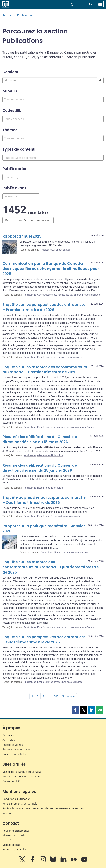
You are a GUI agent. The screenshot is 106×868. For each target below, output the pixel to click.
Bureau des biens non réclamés (22, 776)
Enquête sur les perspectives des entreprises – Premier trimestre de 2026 (44, 307)
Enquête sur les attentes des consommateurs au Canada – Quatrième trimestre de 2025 (51, 567)
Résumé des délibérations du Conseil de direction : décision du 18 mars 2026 (40, 439)
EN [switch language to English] (91, 4)
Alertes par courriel (14, 835)
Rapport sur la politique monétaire (71, 552)
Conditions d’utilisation (17, 799)
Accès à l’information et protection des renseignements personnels (43, 808)
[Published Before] (21, 196)
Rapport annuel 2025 (22, 236)
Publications (25, 15)
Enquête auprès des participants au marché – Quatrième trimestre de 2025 (44, 500)
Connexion (11, 781)
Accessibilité (10, 740)
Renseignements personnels (20, 804)
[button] (75, 710)
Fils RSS (7, 840)
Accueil (7, 15)
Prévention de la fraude (17, 754)
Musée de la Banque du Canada (22, 772)
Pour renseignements (16, 831)
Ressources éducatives (16, 749)
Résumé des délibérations (50, 455)
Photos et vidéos (13, 745)
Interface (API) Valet (14, 850)
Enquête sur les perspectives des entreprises (60, 357)
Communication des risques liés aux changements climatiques (68, 295)
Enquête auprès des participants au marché (59, 516)
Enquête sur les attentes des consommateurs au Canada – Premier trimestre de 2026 (45, 370)
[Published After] (21, 177)
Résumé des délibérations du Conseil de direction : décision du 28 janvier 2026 (40, 468)
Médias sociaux (12, 845)
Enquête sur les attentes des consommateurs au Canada (66, 427)
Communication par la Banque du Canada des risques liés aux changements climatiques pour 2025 (51, 269)
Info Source (9, 813)
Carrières (8, 735)
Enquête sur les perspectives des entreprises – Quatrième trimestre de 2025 (44, 640)
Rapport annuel (62, 250)
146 (56, 696)
